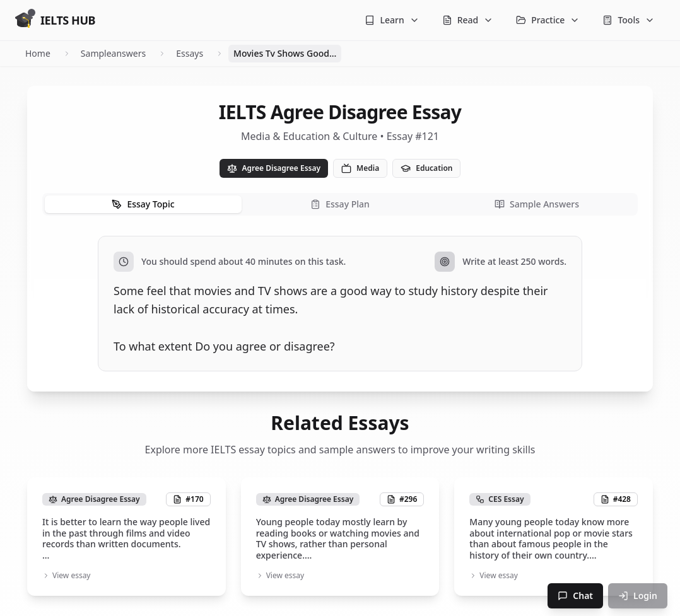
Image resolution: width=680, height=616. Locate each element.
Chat (575, 596)
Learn (392, 20)
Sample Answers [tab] (537, 204)
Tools (629, 20)
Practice (548, 20)
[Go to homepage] (55, 20)
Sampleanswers (113, 53)
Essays (190, 53)
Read (468, 20)
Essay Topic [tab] (143, 204)
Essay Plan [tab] (340, 204)
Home (38, 53)
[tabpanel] (340, 304)
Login (638, 596)
